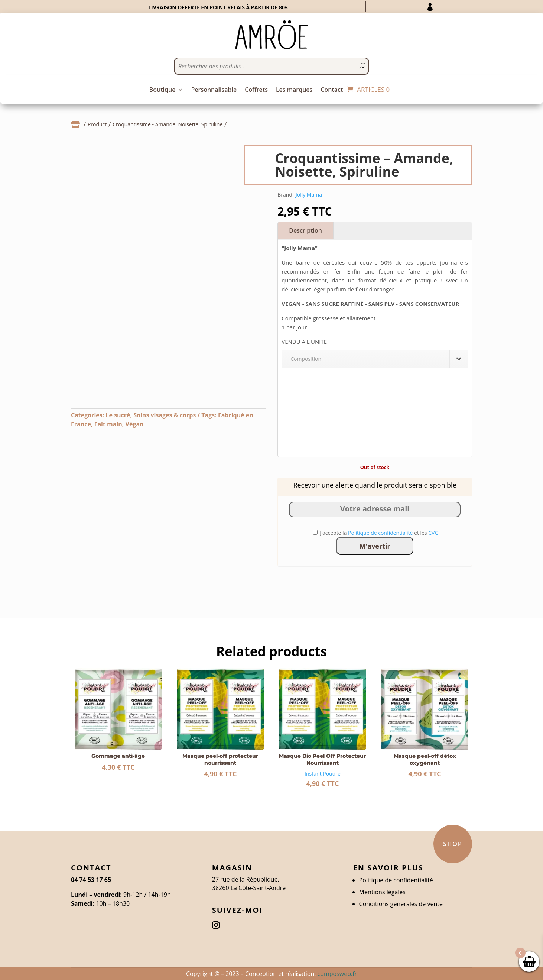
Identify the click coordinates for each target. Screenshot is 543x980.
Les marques (294, 90)
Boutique (162, 90)
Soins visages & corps (165, 415)
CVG (433, 533)
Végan (135, 424)
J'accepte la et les (376, 533)
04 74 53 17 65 (91, 880)
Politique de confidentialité (380, 533)
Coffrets (256, 90)
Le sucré (118, 415)
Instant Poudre (323, 774)
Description (305, 230)
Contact (332, 90)
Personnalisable (214, 90)
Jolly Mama (309, 195)
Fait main (108, 424)
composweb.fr (337, 974)
